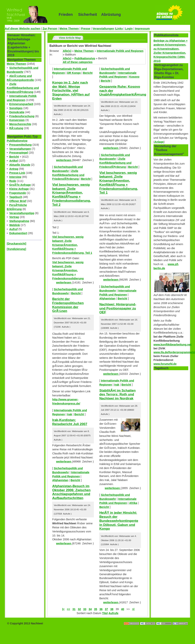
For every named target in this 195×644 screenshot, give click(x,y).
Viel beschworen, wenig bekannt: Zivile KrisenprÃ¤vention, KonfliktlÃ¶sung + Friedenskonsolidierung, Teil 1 (72, 245)
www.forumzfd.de (165, 364)
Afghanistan (60, 480)
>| (133, 609)
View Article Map (70, 38)
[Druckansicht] (17, 244)
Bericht (14, 157)
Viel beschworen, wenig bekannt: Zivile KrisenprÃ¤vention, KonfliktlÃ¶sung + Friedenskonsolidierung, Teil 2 (72, 195)
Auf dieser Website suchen (23, 29)
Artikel (14, 161)
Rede (13, 181)
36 (101, 609)
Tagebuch (16, 197)
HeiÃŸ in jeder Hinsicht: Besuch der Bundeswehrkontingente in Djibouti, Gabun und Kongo (119, 521)
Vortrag (14, 217)
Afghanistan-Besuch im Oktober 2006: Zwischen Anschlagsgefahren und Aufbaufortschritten (71, 492)
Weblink (15, 225)
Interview (15, 177)
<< (68, 609)
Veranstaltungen (103, 29)
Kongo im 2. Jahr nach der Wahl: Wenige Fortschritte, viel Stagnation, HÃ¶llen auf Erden (71, 90)
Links (119, 29)
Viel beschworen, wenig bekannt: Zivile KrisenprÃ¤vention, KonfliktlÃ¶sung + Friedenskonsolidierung (68, 270)
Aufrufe (113, 613)
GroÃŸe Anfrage (20, 185)
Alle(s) (67, 51)
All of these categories (78, 62)
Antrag (14, 169)
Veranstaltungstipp (22, 213)
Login (129, 29)
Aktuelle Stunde (20, 165)
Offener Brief (18, 201)
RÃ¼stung (16, 128)
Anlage (159, 142)
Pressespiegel (19, 153)
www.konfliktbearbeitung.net (172, 345)
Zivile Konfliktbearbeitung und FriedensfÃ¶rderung (23, 88)
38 (112, 609)
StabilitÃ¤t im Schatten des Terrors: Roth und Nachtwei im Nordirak (117, 394)
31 (74, 609)
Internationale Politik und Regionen (120, 51)
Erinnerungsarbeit (21, 104)
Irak (70, 414)
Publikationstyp (17, 141)
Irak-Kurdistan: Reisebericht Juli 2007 (70, 422)
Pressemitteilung (20, 145)
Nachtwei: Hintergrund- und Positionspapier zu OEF (118, 308)
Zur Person (50, 29)
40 (123, 609)
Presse (86, 29)
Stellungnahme (19, 221)
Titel (105, 613)
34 (90, 609)
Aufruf (13, 229)
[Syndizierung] (16, 249)
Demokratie (17, 112)
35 (96, 609)
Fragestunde (18, 193)
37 (106, 609)
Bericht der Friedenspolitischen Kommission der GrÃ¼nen (68, 305)
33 (85, 609)
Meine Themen (69, 29)
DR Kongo (74, 73)
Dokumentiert (18, 233)
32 (79, 609)
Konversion (17, 120)
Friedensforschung (22, 116)
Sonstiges (16, 108)
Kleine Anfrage (19, 189)
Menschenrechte (20, 124)
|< (63, 609)
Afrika (133, 503)
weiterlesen (64, 160)
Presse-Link (17, 173)
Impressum (142, 29)
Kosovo (134, 77)
